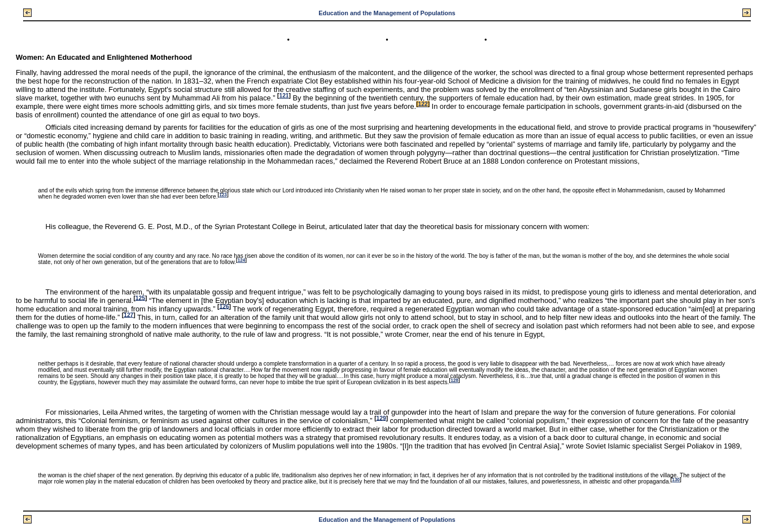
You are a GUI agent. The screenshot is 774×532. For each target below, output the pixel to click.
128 (454, 381)
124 (242, 260)
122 (423, 104)
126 (224, 306)
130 (676, 480)
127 (128, 315)
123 (223, 195)
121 (284, 96)
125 (140, 298)
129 (381, 418)
